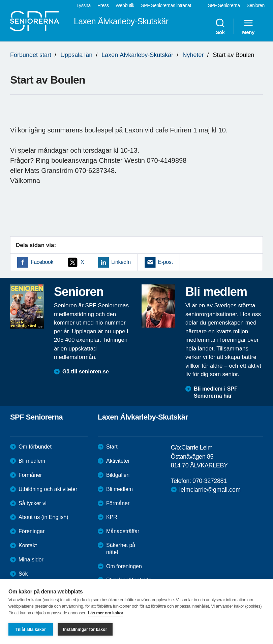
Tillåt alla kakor (31, 630)
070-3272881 (210, 481)
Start (112, 447)
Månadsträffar (123, 531)
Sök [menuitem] (220, 26)
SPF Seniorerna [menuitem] (224, 5)
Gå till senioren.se (86, 372)
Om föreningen (124, 566)
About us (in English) (43, 517)
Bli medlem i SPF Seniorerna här (216, 392)
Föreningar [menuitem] (32, 531)
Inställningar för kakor (85, 630)
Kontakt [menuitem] (28, 545)
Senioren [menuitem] (256, 5)
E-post (165, 262)
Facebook (42, 262)
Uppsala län (76, 55)
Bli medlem (32, 461)
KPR (112, 517)
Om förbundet (35, 447)
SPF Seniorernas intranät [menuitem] (166, 5)
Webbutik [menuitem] (125, 5)
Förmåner (30, 475)
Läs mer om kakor (106, 613)
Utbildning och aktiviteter (48, 489)
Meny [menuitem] (248, 26)
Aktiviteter (118, 461)
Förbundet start (31, 55)
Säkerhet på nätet (121, 549)
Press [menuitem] (103, 5)
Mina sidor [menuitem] (31, 560)
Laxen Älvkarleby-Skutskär (137, 55)
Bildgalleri (118, 475)
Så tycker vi (33, 503)
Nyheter (193, 55)
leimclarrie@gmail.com (210, 490)
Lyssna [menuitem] (84, 5)
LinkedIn (121, 262)
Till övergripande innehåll (0, 0)
